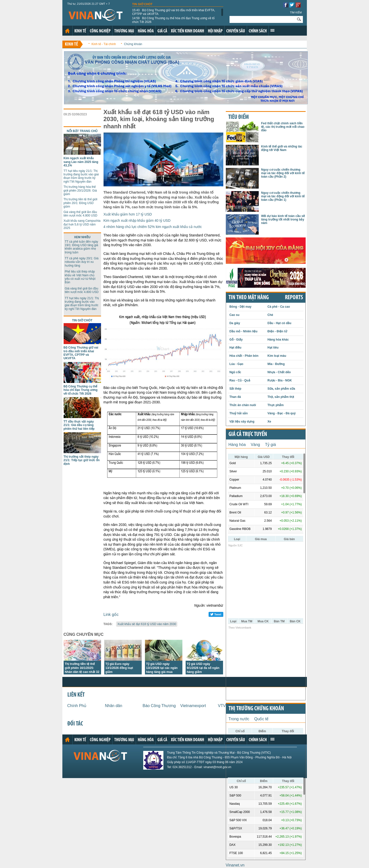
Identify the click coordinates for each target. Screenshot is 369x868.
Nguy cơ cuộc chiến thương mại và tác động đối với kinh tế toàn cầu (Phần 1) (283, 196)
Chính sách (258, 31)
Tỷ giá (270, 445)
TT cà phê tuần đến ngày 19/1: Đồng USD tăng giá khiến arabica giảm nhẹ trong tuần (82, 247)
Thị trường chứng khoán (256, 709)
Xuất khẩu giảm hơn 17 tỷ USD (128, 214)
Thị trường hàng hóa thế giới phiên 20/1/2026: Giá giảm (80, 190)
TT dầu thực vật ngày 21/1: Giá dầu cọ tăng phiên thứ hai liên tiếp (79, 425)
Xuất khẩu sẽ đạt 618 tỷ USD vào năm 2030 (147, 624)
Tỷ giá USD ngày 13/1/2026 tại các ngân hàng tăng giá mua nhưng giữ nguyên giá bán (162, 672)
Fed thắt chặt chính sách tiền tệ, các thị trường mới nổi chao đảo (283, 127)
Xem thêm (272, 30)
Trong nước (239, 719)
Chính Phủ (77, 706)
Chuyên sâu (236, 31)
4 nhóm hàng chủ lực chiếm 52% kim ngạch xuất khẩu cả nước (153, 227)
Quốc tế (261, 719)
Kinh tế (80, 31)
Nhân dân (114, 706)
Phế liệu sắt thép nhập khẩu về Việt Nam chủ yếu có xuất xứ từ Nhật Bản (80, 277)
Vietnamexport (193, 706)
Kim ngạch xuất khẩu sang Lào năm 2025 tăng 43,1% (81, 162)
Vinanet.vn (235, 865)
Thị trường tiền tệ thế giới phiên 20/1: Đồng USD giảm (80, 203)
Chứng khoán (133, 44)
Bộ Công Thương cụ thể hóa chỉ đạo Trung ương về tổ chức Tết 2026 (174, 20)
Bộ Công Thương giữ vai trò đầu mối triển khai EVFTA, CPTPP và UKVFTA (174, 12)
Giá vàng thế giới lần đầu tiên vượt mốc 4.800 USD (80, 214)
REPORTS (294, 298)
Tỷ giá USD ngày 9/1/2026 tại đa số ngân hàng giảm (203, 668)
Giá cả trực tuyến (248, 434)
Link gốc (111, 615)
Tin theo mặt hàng (249, 298)
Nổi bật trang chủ (82, 131)
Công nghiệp (100, 31)
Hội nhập (215, 31)
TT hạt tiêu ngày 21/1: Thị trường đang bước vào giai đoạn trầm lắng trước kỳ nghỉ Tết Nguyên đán (81, 176)
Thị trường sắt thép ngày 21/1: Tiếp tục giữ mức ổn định (82, 460)
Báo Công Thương (159, 706)
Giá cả (162, 31)
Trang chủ (67, 31)
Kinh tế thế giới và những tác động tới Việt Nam (282, 148)
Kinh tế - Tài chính (104, 44)
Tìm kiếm (296, 12)
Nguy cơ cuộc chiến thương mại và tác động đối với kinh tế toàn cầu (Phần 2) (283, 173)
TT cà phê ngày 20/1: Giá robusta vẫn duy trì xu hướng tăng (82, 262)
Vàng (255, 445)
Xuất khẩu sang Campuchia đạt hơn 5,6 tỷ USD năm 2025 (82, 224)
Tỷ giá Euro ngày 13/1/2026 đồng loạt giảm (119, 668)
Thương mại (124, 31)
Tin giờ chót (142, 4)
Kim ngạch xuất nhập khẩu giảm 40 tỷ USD (137, 220)
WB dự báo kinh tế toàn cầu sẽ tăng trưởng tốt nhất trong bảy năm (283, 220)
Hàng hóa (146, 31)
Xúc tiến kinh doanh (187, 31)
